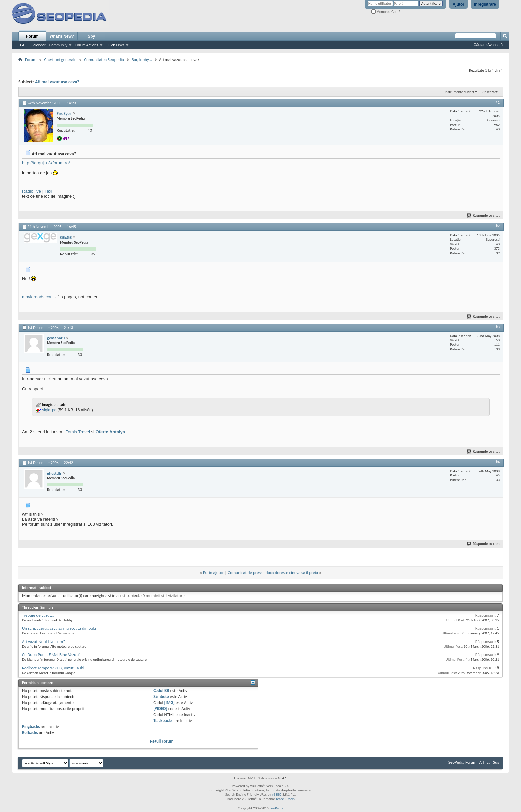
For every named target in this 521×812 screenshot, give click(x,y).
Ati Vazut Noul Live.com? (44, 642)
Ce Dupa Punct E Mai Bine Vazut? (51, 655)
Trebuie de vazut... (38, 615)
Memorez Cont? (386, 12)
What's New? (62, 36)
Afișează (489, 92)
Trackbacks (163, 720)
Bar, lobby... (142, 59)
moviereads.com (38, 297)
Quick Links (115, 45)
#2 (498, 226)
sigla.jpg (49, 410)
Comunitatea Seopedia (104, 59)
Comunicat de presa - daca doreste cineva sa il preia (273, 572)
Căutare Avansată (488, 45)
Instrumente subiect (460, 92)
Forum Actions (86, 45)
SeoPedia (277, 808)
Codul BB (161, 690)
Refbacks (30, 732)
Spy (91, 36)
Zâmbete (161, 696)
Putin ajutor (213, 572)
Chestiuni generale (60, 59)
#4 (498, 462)
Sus (496, 762)
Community (58, 45)
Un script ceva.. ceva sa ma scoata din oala (59, 628)
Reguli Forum (162, 741)
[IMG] (170, 702)
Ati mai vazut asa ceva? (57, 82)
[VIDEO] (160, 708)
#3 (498, 327)
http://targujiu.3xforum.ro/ (46, 163)
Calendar (38, 45)
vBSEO (277, 795)
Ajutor (458, 4)
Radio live (31, 191)
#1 (498, 102)
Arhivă (485, 762)
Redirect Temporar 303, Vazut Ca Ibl (53, 668)
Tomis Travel (78, 432)
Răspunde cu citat (483, 216)
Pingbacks (31, 726)
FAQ (24, 45)
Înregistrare (485, 4)
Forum (32, 36)
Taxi (48, 191)
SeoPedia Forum (463, 762)
